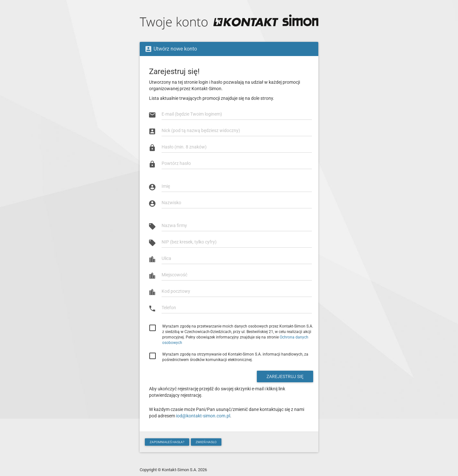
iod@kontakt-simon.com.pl (203, 416)
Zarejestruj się (285, 376)
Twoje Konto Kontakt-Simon (229, 23)
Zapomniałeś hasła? (167, 442)
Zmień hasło (206, 442)
